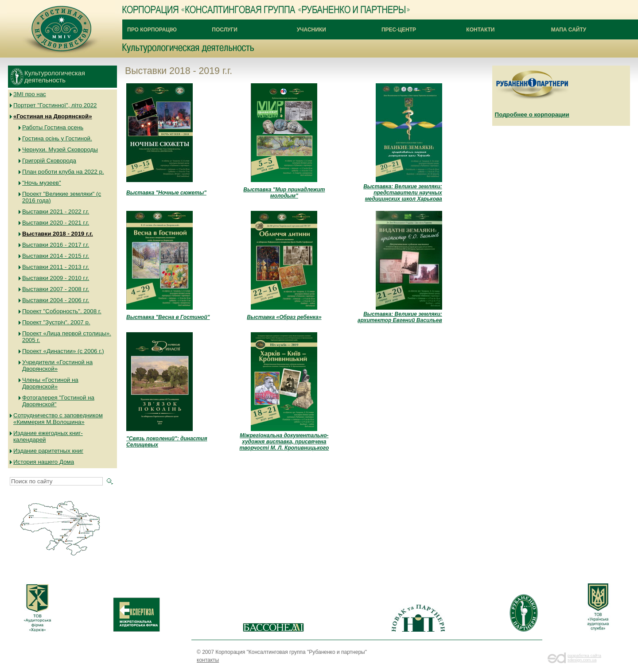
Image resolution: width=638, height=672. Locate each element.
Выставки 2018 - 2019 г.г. (58, 234)
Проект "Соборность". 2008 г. (62, 311)
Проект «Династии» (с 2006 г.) (63, 351)
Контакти (480, 30)
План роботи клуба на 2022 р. (63, 172)
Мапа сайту (569, 30)
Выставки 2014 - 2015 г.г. (56, 256)
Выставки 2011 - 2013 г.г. (56, 267)
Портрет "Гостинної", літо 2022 (55, 105)
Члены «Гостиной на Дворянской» (50, 383)
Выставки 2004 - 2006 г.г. (56, 300)
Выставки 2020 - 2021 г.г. (56, 223)
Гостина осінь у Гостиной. (57, 138)
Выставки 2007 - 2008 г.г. (56, 289)
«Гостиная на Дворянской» (53, 116)
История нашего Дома (44, 462)
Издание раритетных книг (48, 451)
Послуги (225, 30)
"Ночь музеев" (42, 183)
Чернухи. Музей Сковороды (60, 150)
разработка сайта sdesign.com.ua (584, 658)
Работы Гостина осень (53, 127)
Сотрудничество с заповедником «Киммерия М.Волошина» (58, 419)
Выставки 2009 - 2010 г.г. (56, 278)
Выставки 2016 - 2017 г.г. (56, 245)
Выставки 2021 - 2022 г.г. (56, 212)
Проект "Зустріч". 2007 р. (56, 322)
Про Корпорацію (152, 30)
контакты (208, 660)
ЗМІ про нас (30, 94)
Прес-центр (399, 30)
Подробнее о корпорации (532, 115)
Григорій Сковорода (49, 161)
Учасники (311, 30)
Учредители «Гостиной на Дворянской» (57, 365)
